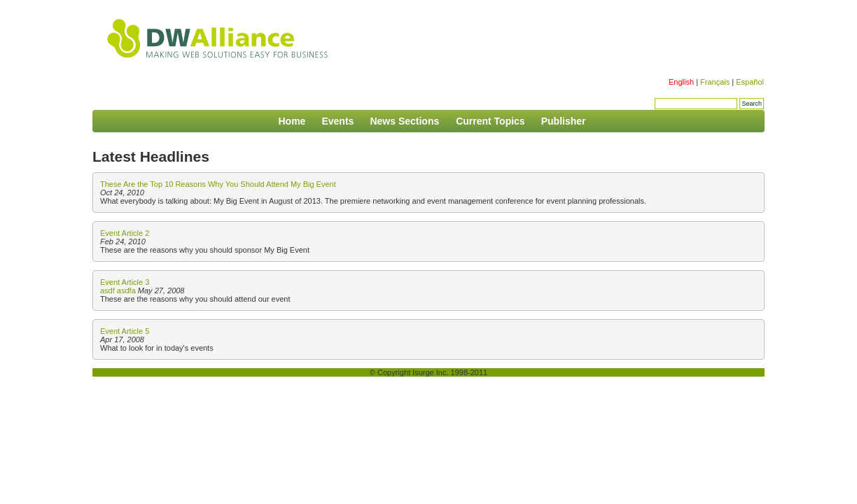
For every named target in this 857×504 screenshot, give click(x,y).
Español (750, 82)
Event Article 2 (125, 233)
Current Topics (490, 121)
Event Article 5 (125, 331)
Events (337, 121)
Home (292, 121)
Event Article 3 (125, 282)
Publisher (564, 121)
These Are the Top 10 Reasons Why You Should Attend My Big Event (218, 184)
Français (715, 82)
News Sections (406, 121)
